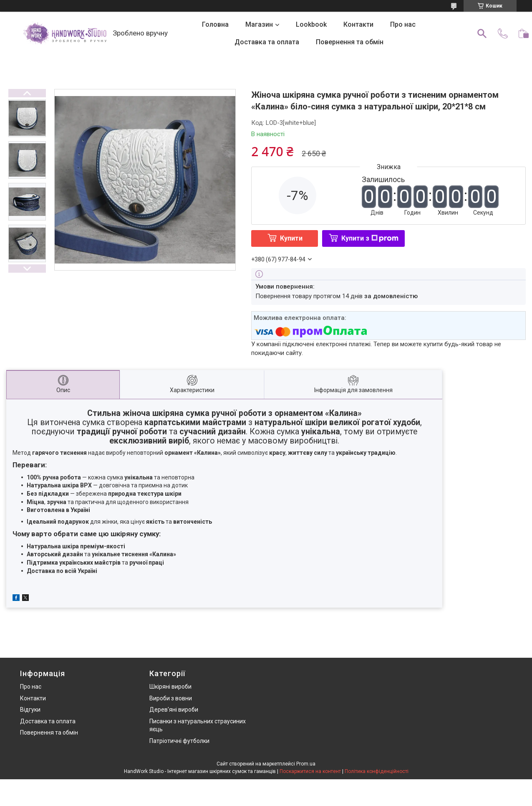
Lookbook (311, 24)
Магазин (259, 24)
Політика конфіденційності (377, 771)
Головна (215, 24)
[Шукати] (482, 33)
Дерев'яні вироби (174, 710)
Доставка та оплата (267, 42)
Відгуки (30, 710)
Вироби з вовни (171, 698)
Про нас (403, 24)
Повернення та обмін (350, 42)
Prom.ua (306, 764)
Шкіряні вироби (170, 687)
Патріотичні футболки (179, 741)
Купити (291, 238)
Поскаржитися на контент (310, 771)
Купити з (370, 238)
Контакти (358, 24)
